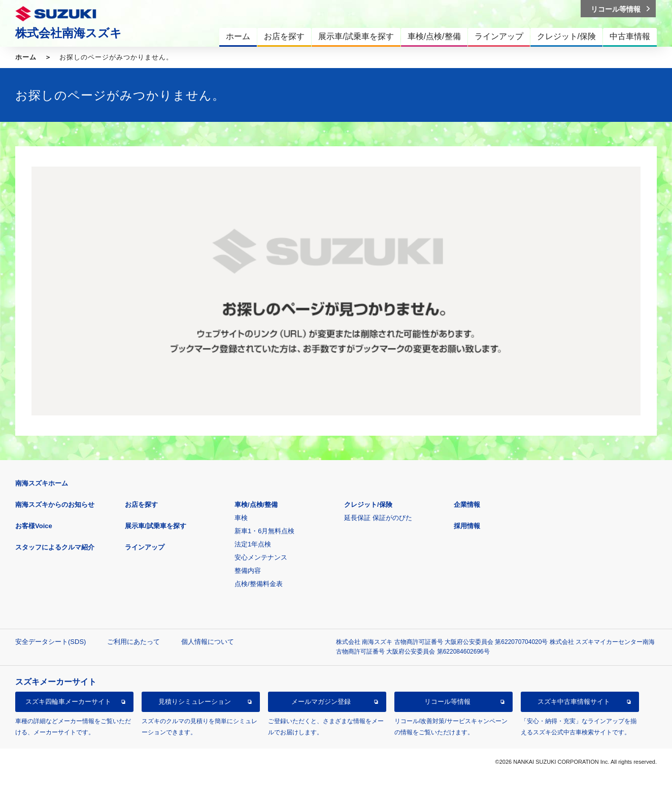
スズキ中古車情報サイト (574, 702)
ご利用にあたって (133, 642)
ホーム (26, 57)
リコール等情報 (447, 702)
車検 (241, 518)
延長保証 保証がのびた (378, 518)
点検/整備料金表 (259, 584)
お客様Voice (34, 526)
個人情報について (208, 642)
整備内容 (248, 571)
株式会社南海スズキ (69, 33)
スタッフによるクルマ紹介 (55, 547)
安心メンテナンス (261, 557)
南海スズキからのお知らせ (55, 505)
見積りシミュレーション (195, 702)
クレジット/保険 (368, 505)
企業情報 (467, 505)
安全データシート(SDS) (51, 642)
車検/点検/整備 (256, 505)
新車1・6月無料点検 (264, 531)
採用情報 (467, 526)
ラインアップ (145, 547)
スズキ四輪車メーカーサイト (68, 702)
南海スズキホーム (42, 483)
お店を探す (141, 505)
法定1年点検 (253, 544)
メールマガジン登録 (321, 702)
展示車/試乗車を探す (156, 526)
